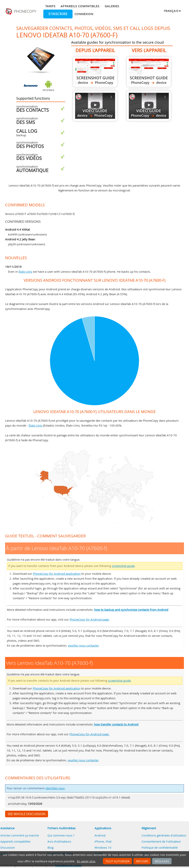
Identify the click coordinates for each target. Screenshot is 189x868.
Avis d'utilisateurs (59, 841)
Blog (50, 847)
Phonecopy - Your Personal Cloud (21, 11)
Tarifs (50, 6)
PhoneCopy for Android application (57, 574)
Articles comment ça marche (20, 835)
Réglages (162, 861)
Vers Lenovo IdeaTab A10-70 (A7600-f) (149, 72)
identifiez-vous (55, 788)
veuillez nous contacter (83, 645)
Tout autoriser (117, 861)
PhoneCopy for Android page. (90, 619)
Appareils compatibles (80, 6)
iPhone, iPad (103, 841)
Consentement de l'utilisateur (161, 841)
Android (100, 835)
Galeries (112, 6)
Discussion (8, 847)
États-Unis (25, 272)
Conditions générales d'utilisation (164, 835)
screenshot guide (123, 566)
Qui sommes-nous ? (61, 835)
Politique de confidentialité (160, 847)
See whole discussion (27, 814)
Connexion (84, 14)
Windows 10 (103, 847)
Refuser (142, 861)
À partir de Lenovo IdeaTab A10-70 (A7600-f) (95, 72)
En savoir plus (86, 861)
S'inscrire (58, 14)
